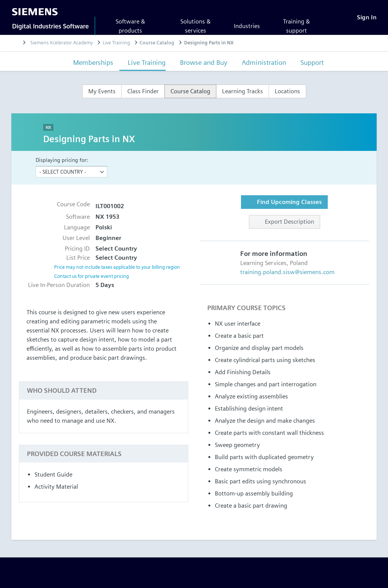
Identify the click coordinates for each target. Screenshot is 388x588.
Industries (247, 26)
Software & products (130, 26)
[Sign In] (367, 17)
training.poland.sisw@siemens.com (287, 272)
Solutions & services (196, 26)
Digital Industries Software (50, 26)
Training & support (296, 26)
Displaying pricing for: (62, 160)
